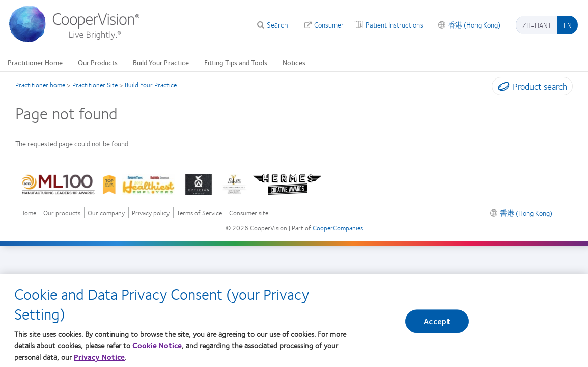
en (568, 25)
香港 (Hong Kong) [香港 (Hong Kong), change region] (474, 24)
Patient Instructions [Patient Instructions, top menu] (394, 24)
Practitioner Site (95, 85)
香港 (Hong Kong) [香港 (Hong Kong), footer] (526, 213)
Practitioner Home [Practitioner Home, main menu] (35, 62)
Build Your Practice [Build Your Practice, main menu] (161, 62)
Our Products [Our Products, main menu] (98, 62)
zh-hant (537, 25)
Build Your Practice (151, 85)
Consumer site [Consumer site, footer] (249, 213)
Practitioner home (40, 85)
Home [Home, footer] (28, 213)
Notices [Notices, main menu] (294, 62)
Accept (437, 326)
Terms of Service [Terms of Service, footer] (199, 213)
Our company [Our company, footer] (106, 213)
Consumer (329, 24)
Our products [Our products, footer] (62, 213)
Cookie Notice (157, 351)
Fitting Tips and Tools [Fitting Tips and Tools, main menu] (236, 62)
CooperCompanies (338, 228)
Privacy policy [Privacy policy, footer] (151, 213)
